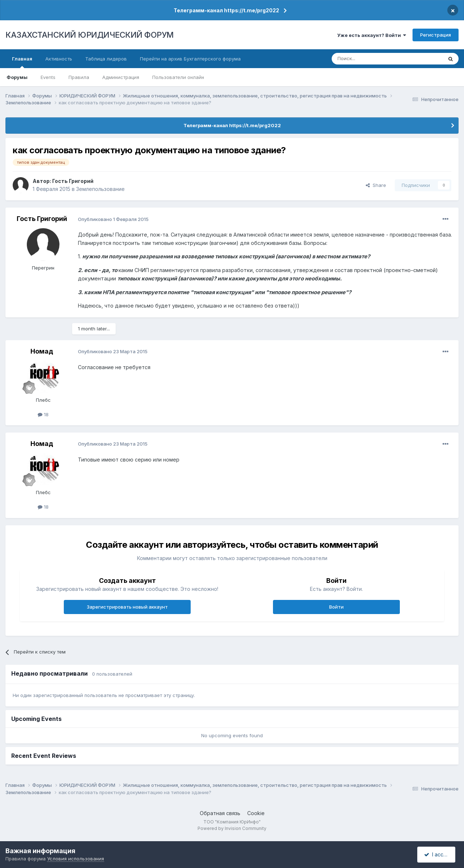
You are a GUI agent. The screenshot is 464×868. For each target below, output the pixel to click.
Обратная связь (220, 813)
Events (48, 77)
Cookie (256, 813)
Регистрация (436, 35)
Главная (22, 62)
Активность (59, 59)
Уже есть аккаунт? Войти (372, 35)
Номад (42, 351)
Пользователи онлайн (178, 77)
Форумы (17, 77)
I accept (437, 854)
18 (43, 414)
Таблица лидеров (106, 59)
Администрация (121, 77)
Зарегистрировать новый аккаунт (127, 607)
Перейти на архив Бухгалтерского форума (190, 59)
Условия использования (76, 859)
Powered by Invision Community (232, 828)
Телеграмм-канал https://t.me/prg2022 (226, 10)
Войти (336, 607)
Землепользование (100, 189)
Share (376, 185)
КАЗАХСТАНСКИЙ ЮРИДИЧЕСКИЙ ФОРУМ (90, 35)
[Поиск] (367, 59)
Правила (79, 77)
